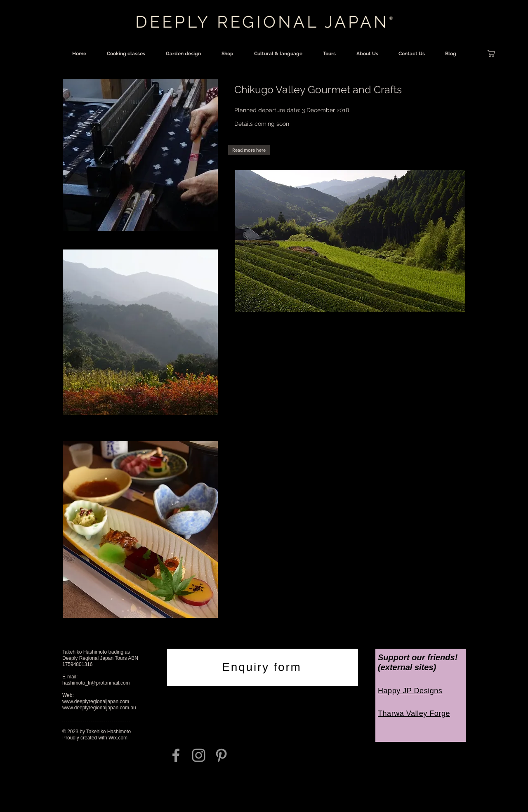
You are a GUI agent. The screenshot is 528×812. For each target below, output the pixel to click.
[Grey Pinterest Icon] (221, 755)
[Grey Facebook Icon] (176, 755)
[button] (249, 150)
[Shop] (491, 54)
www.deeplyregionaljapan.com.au (99, 708)
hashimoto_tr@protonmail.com (96, 683)
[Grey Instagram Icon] (199, 755)
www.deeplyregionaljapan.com (96, 701)
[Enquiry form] (263, 667)
